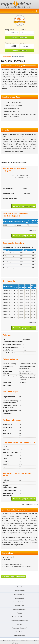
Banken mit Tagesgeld (20, 609)
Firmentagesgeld (19, 598)
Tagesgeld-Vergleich (20, 594)
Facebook (34, 641)
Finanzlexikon (20, 632)
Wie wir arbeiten (15, 642)
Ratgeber (19, 624)
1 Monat (27, 33)
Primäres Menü (37, 11)
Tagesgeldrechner (19, 590)
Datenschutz (6, 641)
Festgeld (19, 613)
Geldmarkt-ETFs (20, 605)
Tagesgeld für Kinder (19, 602)
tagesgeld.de (7, 56)
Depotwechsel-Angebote (19, 617)
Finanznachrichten (19, 636)
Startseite (19, 587)
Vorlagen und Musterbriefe (19, 628)
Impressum (25, 641)
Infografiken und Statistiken (19, 621)
